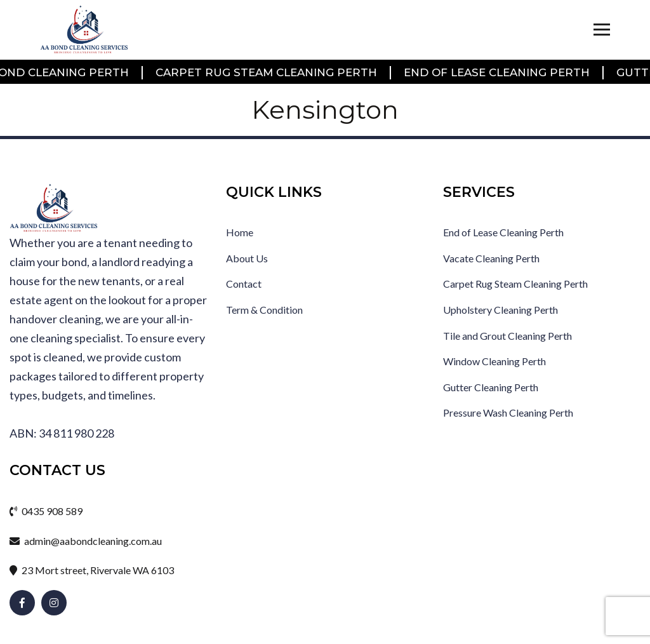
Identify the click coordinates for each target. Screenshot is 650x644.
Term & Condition (264, 310)
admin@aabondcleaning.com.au (86, 541)
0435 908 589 (46, 511)
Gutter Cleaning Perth (491, 387)
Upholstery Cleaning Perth (501, 310)
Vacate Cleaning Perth (491, 258)
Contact (244, 284)
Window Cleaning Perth (494, 361)
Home (240, 232)
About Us (247, 258)
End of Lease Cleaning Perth (498, 72)
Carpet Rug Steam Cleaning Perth (268, 72)
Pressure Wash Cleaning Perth (508, 413)
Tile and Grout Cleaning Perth (507, 336)
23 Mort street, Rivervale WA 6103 (92, 570)
